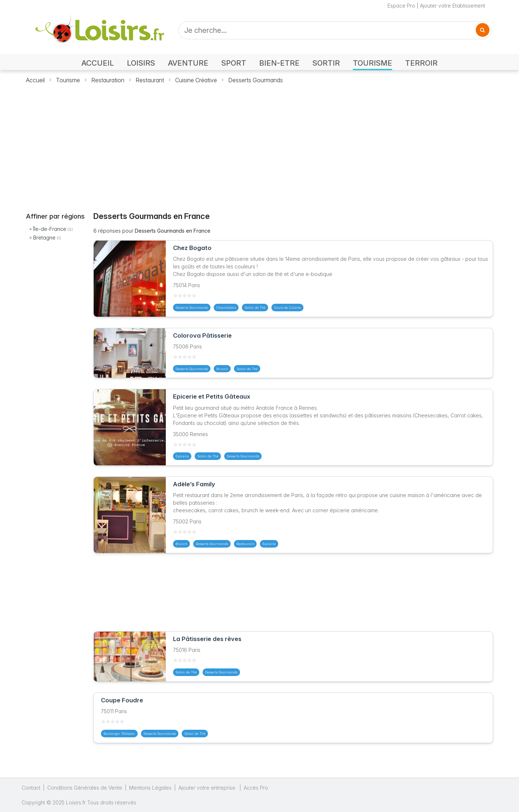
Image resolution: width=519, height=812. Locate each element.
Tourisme (68, 80)
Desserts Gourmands (256, 80)
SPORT (234, 63)
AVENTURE (188, 63)
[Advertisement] (259, 144)
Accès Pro (256, 788)
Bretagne (44, 238)
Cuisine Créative (196, 80)
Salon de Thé (255, 308)
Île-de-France (50, 229)
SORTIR (326, 63)
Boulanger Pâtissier (119, 734)
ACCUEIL (98, 63)
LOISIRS (141, 63)
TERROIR (421, 63)
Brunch (222, 369)
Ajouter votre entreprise (208, 788)
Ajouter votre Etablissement (453, 6)
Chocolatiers (226, 308)
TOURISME (372, 63)
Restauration (108, 80)
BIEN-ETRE (279, 63)
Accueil (35, 80)
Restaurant (150, 80)
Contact (31, 788)
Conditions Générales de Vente (85, 788)
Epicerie (182, 456)
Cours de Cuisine (287, 308)
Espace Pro (401, 6)
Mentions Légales (150, 788)
